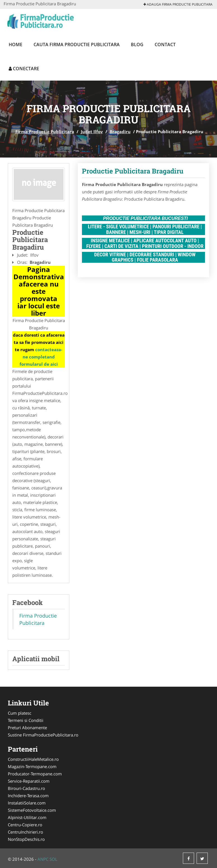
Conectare (24, 69)
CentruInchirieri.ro (25, 832)
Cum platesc (20, 713)
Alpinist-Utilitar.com (27, 817)
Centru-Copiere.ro (25, 825)
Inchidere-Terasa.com (28, 796)
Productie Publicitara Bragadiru (133, 171)
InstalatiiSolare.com (27, 803)
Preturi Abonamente (27, 728)
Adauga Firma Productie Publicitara (178, 4)
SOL (53, 859)
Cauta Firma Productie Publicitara (77, 44)
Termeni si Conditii (26, 720)
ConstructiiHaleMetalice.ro (33, 759)
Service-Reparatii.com (29, 781)
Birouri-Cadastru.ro (26, 788)
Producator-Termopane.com (35, 774)
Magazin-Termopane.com (32, 766)
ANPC (43, 859)
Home (16, 44)
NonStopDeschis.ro (26, 839)
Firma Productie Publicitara (45, 132)
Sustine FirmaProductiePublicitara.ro (43, 735)
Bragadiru (120, 132)
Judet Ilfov (92, 132)
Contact (165, 44)
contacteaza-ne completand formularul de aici (41, 357)
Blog (137, 44)
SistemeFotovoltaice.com (32, 810)
